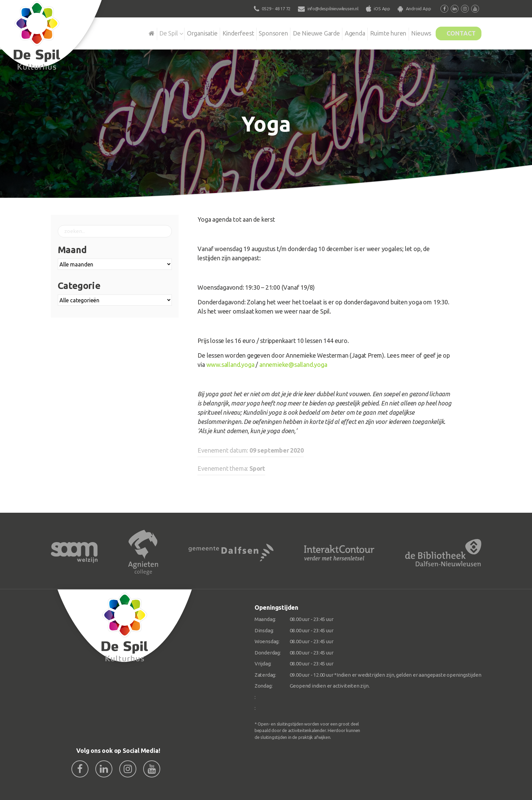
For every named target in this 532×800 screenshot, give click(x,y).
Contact (458, 32)
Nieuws (413, 32)
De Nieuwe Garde (301, 32)
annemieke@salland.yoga (293, 364)
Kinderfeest (218, 32)
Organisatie (180, 32)
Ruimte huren (377, 32)
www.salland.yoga (230, 364)
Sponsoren (255, 32)
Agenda (342, 32)
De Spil (144, 32)
